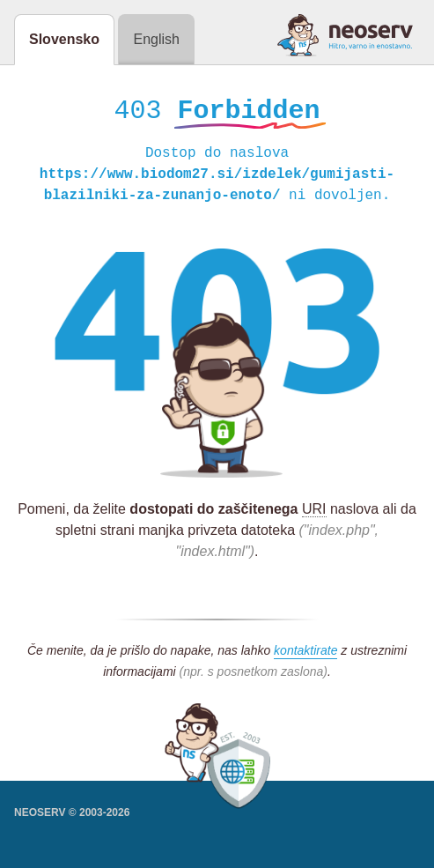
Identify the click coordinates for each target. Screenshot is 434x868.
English (156, 39)
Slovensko (64, 39)
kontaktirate (305, 653)
